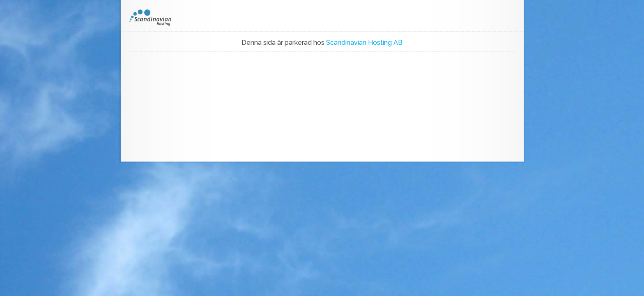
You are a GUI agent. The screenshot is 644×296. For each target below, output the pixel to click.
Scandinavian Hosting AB (364, 43)
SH (156, 18)
